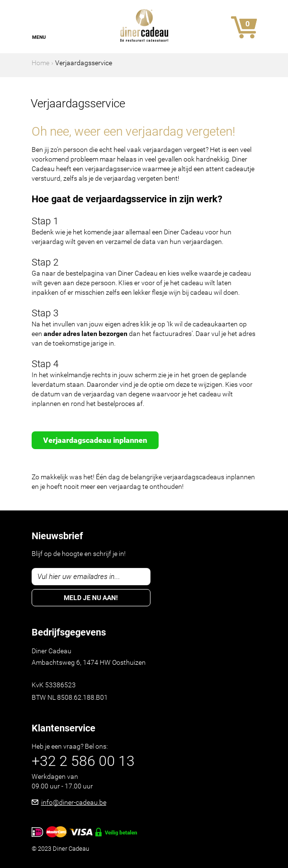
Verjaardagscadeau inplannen (95, 440)
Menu (39, 37)
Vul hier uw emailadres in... (79, 577)
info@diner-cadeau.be (74, 802)
